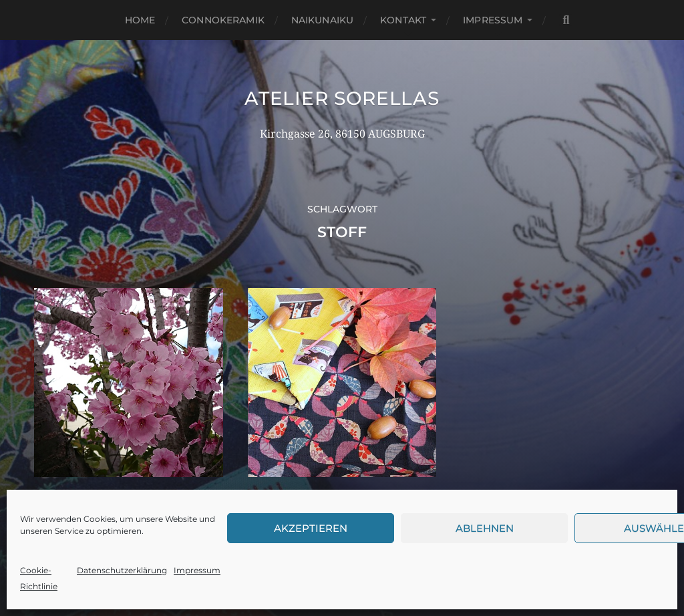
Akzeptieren (311, 528)
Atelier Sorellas (342, 98)
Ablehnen (485, 528)
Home (140, 20)
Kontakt (403, 20)
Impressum (197, 570)
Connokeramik (223, 20)
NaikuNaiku (322, 20)
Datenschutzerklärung (122, 570)
